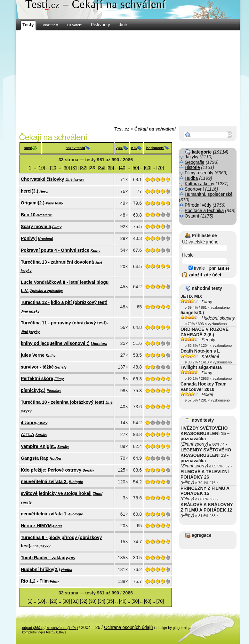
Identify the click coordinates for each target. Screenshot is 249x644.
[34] (102, 168)
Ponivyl (29, 238)
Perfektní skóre (37, 378)
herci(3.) (29, 191)
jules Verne (33, 355)
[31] (75, 168)
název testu (75, 148)
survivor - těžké (37, 367)
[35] (110, 168)
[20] (54, 168)
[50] (135, 168)
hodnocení (155, 148)
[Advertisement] (128, 78)
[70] (160, 168)
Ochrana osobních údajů (129, 627)
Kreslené (44, 215)
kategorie (202, 152)
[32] (84, 168)
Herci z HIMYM (36, 526)
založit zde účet (205, 275)
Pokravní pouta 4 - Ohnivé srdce (55, 250)
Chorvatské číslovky (42, 179)
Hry (72, 558)
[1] (30, 168)
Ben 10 (28, 215)
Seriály (61, 367)
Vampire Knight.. (38, 446)
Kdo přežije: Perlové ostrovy (51, 470)
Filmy (57, 227)
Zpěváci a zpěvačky (46, 291)
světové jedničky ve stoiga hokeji (56, 493)
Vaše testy (55, 203)
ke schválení (62, 628)
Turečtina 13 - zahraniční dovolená (57, 262)
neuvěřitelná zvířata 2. (44, 481)
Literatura (99, 344)
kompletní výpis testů (38, 632)
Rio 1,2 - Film (35, 581)
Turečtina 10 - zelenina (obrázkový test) (62, 402)
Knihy (96, 250)
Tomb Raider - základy (44, 558)
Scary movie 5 (36, 227)
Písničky (54, 391)
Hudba (55, 458)
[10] (41, 168)
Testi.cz (122, 129)
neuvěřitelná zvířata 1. (44, 514)
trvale (197, 268)
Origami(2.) (33, 203)
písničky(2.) (33, 390)
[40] (123, 168)
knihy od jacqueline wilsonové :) (55, 343)
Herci (44, 191)
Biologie (76, 482)
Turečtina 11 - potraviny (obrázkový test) (64, 323)
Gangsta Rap (35, 458)
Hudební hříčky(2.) (40, 569)
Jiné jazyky (75, 179)
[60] (148, 168)
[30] (66, 168)
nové (28, 148)
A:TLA (28, 434)
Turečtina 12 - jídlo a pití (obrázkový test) (64, 302)
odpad (33, 628)
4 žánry (28, 423)
